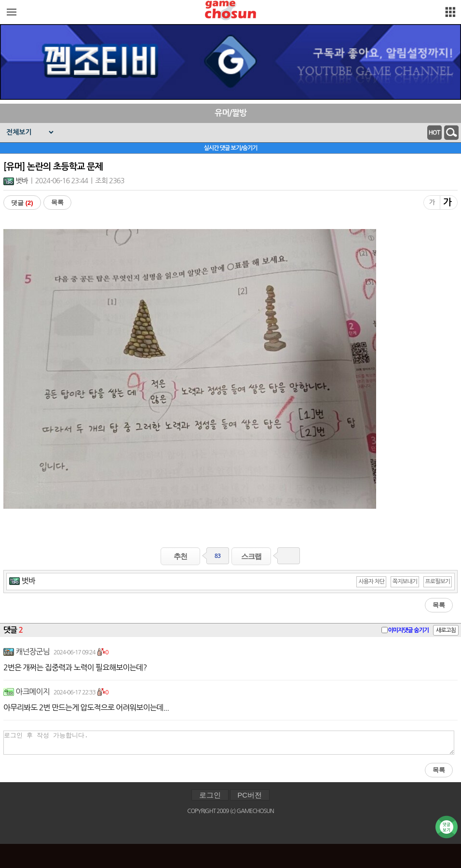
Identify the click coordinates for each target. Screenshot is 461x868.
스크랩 (251, 556)
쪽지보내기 (405, 582)
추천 (180, 556)
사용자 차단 (371, 582)
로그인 (210, 795)
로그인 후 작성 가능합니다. (229, 743)
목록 (57, 202)
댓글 (22, 203)
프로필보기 (438, 582)
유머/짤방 (230, 113)
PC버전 (250, 795)
